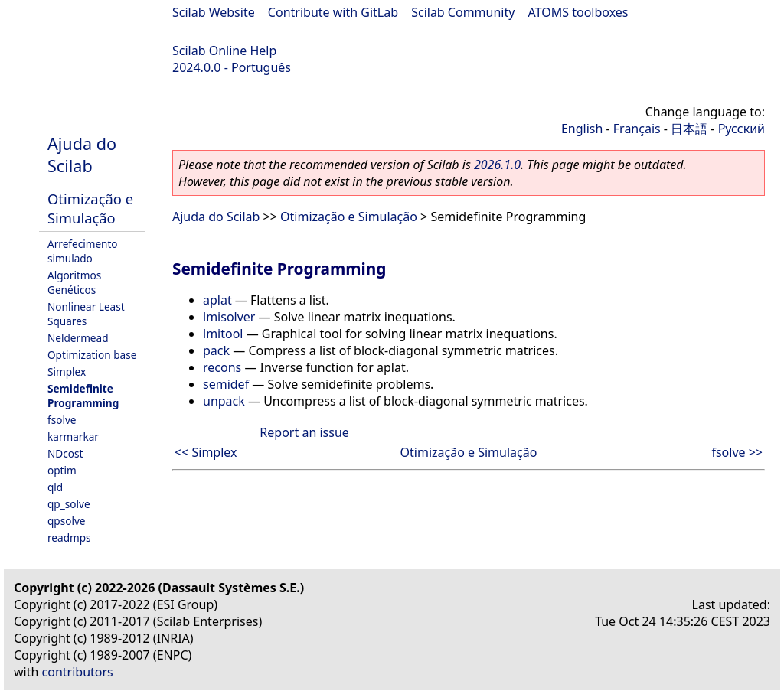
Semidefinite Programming (83, 396)
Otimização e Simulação (90, 208)
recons (222, 367)
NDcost (65, 453)
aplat (217, 300)
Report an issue (304, 432)
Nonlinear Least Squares (86, 314)
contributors (78, 672)
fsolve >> (737, 452)
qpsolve (67, 521)
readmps (69, 538)
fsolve (62, 420)
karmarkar (73, 437)
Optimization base (92, 355)
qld (55, 487)
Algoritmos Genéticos (74, 282)
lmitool (223, 334)
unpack (224, 401)
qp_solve (69, 504)
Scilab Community (463, 12)
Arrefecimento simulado (83, 251)
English (582, 129)
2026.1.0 (497, 165)
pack (216, 350)
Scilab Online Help (224, 51)
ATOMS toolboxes (578, 12)
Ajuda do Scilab (82, 155)
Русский (742, 129)
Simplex (67, 371)
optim (62, 470)
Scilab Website (214, 12)
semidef (226, 384)
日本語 (689, 129)
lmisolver (229, 317)
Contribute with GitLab (333, 12)
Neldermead (78, 338)
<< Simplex (206, 452)
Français (637, 129)
